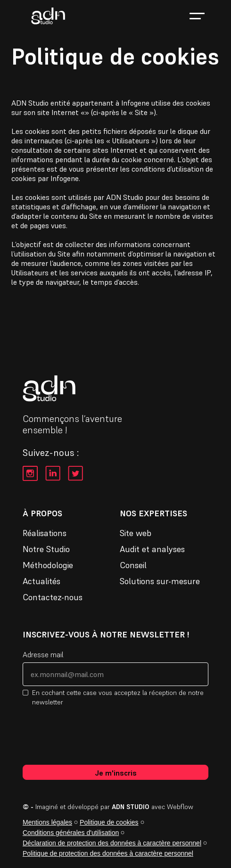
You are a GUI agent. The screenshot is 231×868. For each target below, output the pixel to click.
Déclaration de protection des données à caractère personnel (112, 843)
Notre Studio (46, 549)
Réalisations (45, 533)
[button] (197, 16)
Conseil (133, 565)
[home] (46, 16)
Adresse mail (43, 654)
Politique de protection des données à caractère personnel (108, 853)
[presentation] (94, 735)
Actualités (41, 581)
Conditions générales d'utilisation (71, 833)
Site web (136, 533)
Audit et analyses (152, 549)
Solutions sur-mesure (160, 581)
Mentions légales (47, 822)
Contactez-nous (53, 597)
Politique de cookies (109, 822)
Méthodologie (48, 565)
